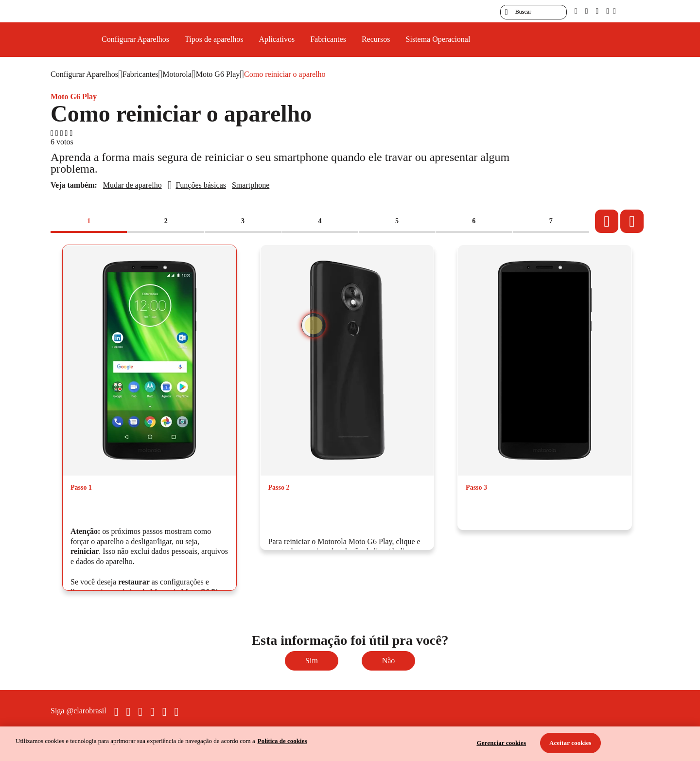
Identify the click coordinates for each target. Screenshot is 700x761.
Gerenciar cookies (501, 743)
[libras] (587, 11)
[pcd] (576, 11)
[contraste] (597, 11)
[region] (350, 744)
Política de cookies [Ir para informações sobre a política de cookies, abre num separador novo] (282, 741)
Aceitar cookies (570, 743)
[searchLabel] (534, 12)
